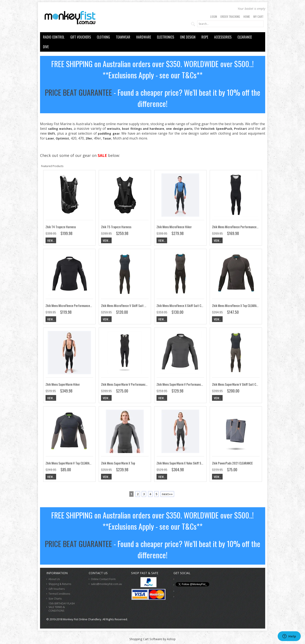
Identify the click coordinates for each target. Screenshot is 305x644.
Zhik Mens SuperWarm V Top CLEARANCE (70, 463)
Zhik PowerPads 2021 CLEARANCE (232, 463)
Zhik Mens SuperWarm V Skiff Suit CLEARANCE (240, 384)
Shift (51, 133)
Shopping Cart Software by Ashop (152, 639)
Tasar (107, 138)
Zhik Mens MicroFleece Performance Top (70, 305)
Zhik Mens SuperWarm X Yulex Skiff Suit (181, 463)
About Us (54, 579)
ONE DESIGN (188, 37)
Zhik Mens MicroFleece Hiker (174, 227)
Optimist (62, 138)
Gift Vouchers (57, 589)
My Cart (258, 16)
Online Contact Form (103, 579)
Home (247, 16)
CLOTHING (103, 37)
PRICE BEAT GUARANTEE (78, 92)
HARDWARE (144, 37)
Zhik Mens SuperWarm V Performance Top (182, 384)
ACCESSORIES (223, 37)
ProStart (241, 129)
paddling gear (109, 133)
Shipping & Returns (60, 584)
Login (213, 16)
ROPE (205, 37)
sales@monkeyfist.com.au (106, 584)
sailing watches (60, 129)
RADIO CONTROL (54, 37)
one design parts (179, 129)
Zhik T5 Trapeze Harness (116, 227)
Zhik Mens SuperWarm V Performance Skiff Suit (130, 384)
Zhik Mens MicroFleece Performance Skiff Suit (241, 227)
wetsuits (114, 129)
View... (51, 240)
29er (89, 138)
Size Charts (55, 599)
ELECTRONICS (166, 37)
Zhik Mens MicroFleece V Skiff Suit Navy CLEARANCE (133, 305)
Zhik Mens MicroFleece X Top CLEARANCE (237, 305)
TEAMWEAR (123, 37)
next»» (167, 494)
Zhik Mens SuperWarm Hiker (63, 384)
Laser (50, 138)
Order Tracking (230, 16)
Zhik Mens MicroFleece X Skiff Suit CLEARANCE (185, 305)
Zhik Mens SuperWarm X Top (118, 463)
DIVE (46, 47)
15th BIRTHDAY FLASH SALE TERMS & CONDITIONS (62, 607)
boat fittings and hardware (143, 129)
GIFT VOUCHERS (81, 37)
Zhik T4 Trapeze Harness (61, 227)
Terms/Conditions (59, 594)
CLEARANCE (245, 37)
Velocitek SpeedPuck (216, 129)
